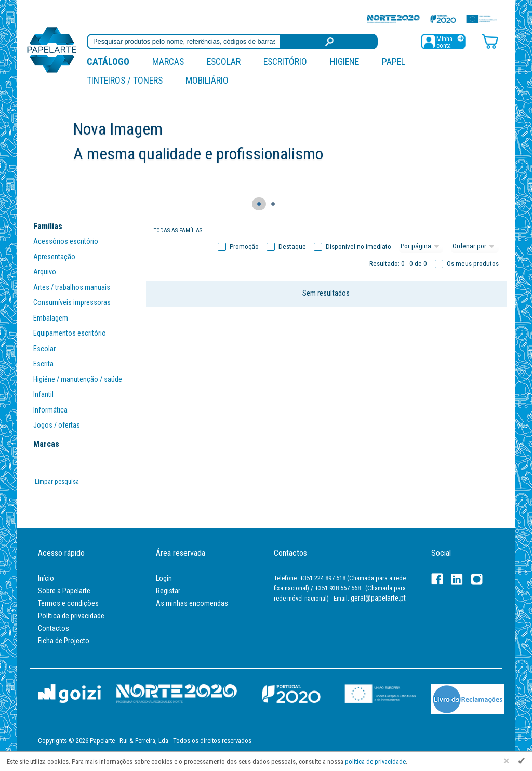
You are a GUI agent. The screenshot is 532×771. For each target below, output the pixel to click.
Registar (168, 591)
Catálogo (108, 62)
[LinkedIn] (457, 579)
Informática (50, 410)
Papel (394, 62)
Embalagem (51, 318)
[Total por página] (421, 247)
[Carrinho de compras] (490, 41)
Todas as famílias (178, 230)
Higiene (344, 62)
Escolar (224, 62)
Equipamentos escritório (70, 333)
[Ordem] (475, 247)
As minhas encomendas (192, 603)
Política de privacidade (71, 616)
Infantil (43, 394)
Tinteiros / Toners (125, 80)
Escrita (43, 364)
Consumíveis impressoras (72, 302)
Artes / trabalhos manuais (72, 287)
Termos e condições (68, 603)
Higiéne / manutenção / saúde (78, 379)
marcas (168, 62)
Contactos (54, 628)
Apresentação (54, 257)
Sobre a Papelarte (64, 591)
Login (164, 578)
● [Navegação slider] (259, 203)
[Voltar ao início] (52, 49)
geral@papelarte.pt (378, 598)
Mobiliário (207, 80)
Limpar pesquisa (57, 481)
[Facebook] (437, 579)
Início (46, 578)
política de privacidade (375, 761)
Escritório (285, 62)
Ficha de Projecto (64, 641)
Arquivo (45, 272)
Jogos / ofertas (57, 425)
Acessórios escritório (66, 241)
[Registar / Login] (443, 41)
